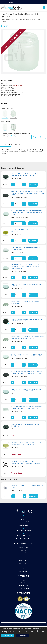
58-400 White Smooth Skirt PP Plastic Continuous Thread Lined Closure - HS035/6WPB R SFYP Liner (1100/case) (27, 214)
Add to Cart (33, 186)
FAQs (23, 570)
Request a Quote (39, 138)
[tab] (5, 146)
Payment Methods (24, 589)
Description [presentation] (5, 146)
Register (23, 584)
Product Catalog (24, 549)
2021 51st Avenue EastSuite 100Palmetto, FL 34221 (24, 521)
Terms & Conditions (24, 567)
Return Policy (24, 572)
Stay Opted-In (8, 636)
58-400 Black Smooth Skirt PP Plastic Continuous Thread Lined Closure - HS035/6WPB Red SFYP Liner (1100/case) (28, 194)
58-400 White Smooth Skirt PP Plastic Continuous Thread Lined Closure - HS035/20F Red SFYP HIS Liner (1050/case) (27, 268)
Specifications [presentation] (17, 146)
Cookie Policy (23, 564)
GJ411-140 (13, 115)
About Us (24, 551)
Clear (13, 129)
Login (23, 581)
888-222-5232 (24, 527)
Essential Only (22, 636)
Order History (23, 586)
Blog (24, 556)
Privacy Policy (24, 562)
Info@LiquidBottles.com (24, 532)
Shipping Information (23, 559)
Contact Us (23, 554)
